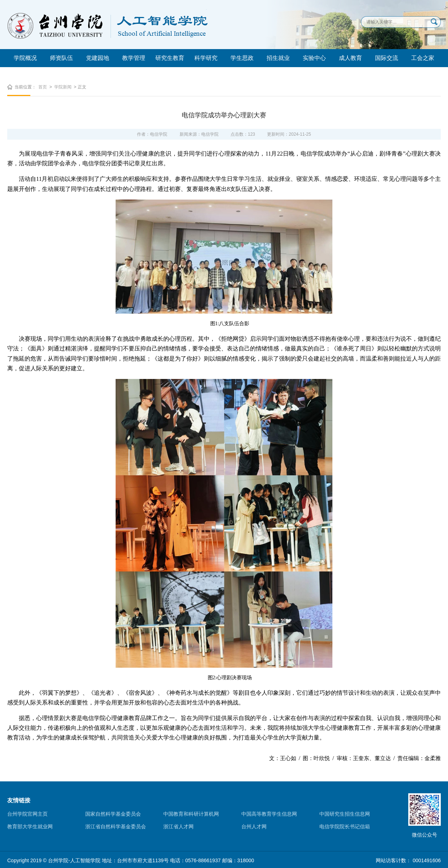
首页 (43, 87)
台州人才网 (254, 826)
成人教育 (350, 58)
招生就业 (278, 58)
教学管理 (134, 58)
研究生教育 (170, 58)
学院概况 (25, 58)
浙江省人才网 (178, 826)
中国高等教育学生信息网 (269, 814)
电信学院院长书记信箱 (345, 826)
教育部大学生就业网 (30, 826)
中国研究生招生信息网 (345, 814)
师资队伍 (61, 58)
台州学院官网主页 (27, 814)
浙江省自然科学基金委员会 (116, 826)
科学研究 (206, 58)
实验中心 (314, 58)
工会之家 (423, 58)
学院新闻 (63, 87)
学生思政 (242, 58)
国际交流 (387, 58)
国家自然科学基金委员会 (113, 814)
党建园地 (98, 58)
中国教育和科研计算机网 (191, 814)
